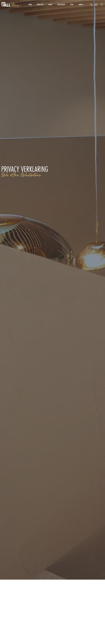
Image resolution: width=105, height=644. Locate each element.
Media (50, 4)
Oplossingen (61, 4)
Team (72, 4)
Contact (81, 4)
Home (30, 4)
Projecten (40, 4)
